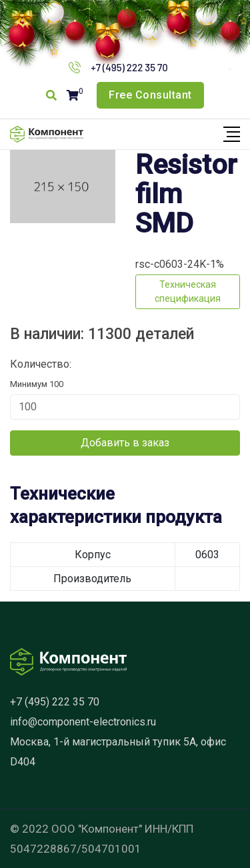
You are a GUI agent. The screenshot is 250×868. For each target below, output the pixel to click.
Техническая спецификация (188, 291)
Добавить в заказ (125, 443)
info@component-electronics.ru (83, 722)
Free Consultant (150, 95)
